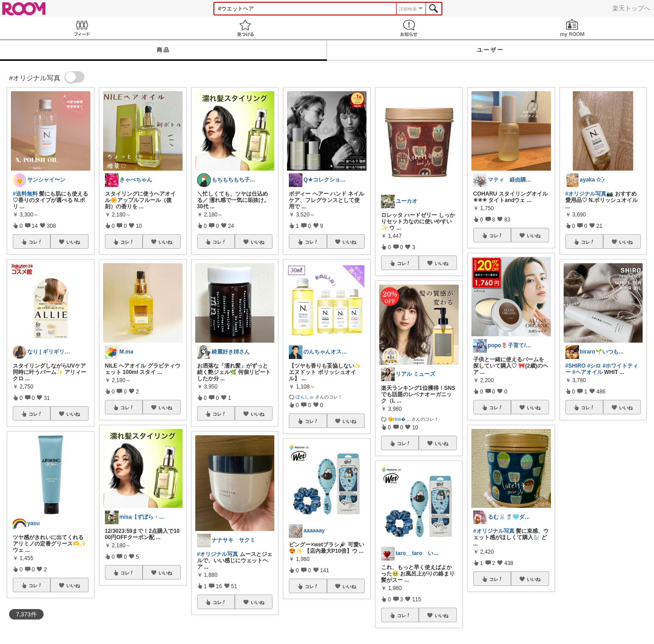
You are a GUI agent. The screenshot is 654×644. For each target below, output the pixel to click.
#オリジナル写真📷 (590, 194)
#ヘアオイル (587, 372)
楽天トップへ (631, 8)
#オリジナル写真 (218, 554)
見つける (245, 28)
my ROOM (572, 28)
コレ (35, 242)
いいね (73, 242)
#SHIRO (576, 366)
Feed (82, 28)
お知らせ (409, 28)
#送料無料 (25, 194)
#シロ (594, 366)
